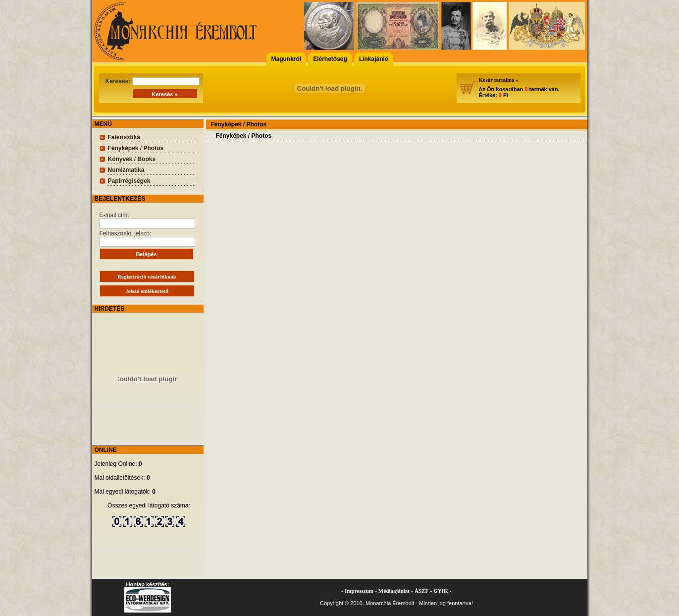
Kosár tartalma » (499, 80)
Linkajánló (374, 59)
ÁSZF (421, 591)
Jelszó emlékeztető (147, 291)
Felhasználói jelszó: (147, 238)
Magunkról (287, 59)
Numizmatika (126, 170)
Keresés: (153, 81)
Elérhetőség (330, 59)
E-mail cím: (147, 220)
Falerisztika (124, 137)
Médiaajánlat (394, 591)
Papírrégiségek (129, 181)
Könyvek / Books (132, 159)
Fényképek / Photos (136, 148)
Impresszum (359, 591)
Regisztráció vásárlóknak (147, 277)
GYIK (441, 591)
